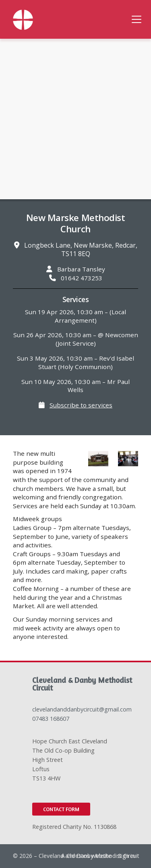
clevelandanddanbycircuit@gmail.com (82, 709)
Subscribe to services (81, 405)
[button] (137, 19)
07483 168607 (51, 719)
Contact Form (61, 809)
